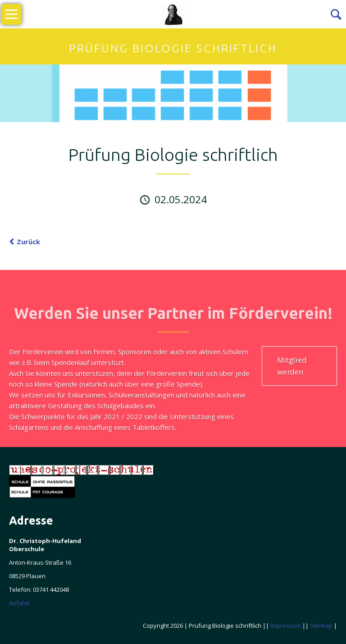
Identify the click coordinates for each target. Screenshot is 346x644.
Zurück (28, 242)
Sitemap (321, 626)
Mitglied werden (292, 365)
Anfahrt (19, 603)
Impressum (286, 626)
